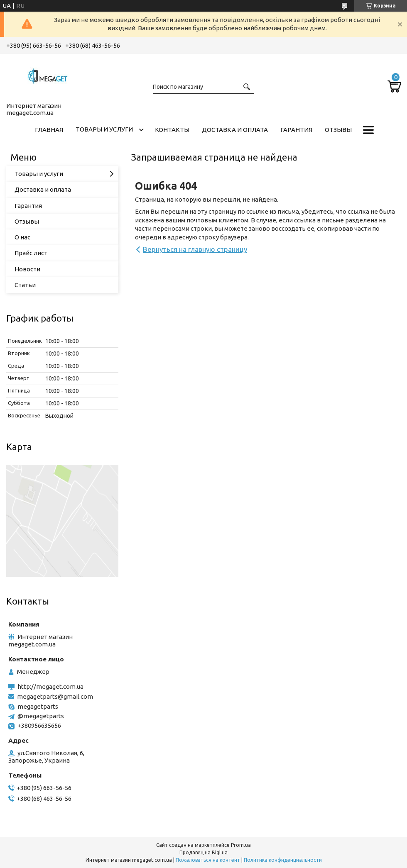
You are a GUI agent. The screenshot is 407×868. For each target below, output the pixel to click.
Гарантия (296, 130)
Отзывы (338, 130)
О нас (22, 237)
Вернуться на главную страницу (195, 249)
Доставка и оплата (235, 130)
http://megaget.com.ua (50, 686)
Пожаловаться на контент (208, 860)
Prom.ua (241, 845)
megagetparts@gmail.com (55, 696)
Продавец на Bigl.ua (203, 852)
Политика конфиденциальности (283, 860)
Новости (27, 269)
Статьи (25, 285)
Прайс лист (31, 253)
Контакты (172, 130)
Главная (49, 130)
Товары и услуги (104, 129)
